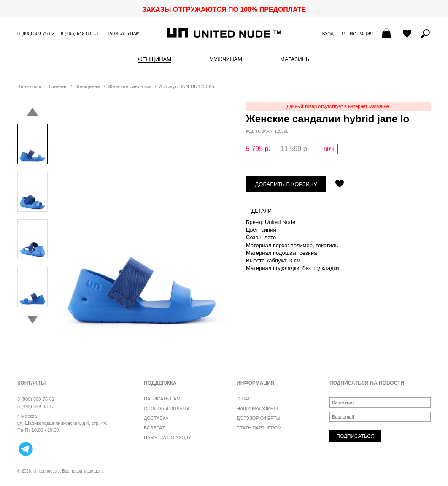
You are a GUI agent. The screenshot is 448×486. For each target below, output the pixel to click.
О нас (244, 399)
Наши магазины (257, 408)
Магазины (295, 59)
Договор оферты (258, 418)
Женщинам (154, 59)
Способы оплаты (166, 408)
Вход (328, 34)
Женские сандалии (130, 86)
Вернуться (29, 86)
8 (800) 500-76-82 (36, 33)
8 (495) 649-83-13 (79, 33)
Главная (58, 86)
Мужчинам (226, 59)
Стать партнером (259, 428)
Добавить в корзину (286, 184)
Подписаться (355, 436)
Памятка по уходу (167, 437)
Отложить (340, 184)
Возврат (154, 428)
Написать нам (123, 34)
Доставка (156, 418)
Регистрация (358, 34)
